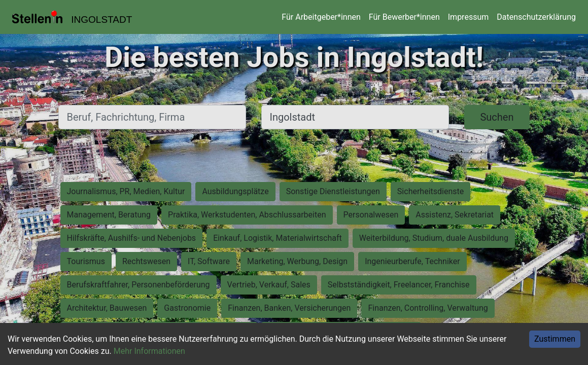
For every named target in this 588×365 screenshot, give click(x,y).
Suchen (497, 117)
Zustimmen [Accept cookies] (555, 339)
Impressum (469, 17)
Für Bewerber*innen (404, 17)
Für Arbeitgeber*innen (321, 17)
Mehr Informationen (149, 351)
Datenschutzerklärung (536, 17)
